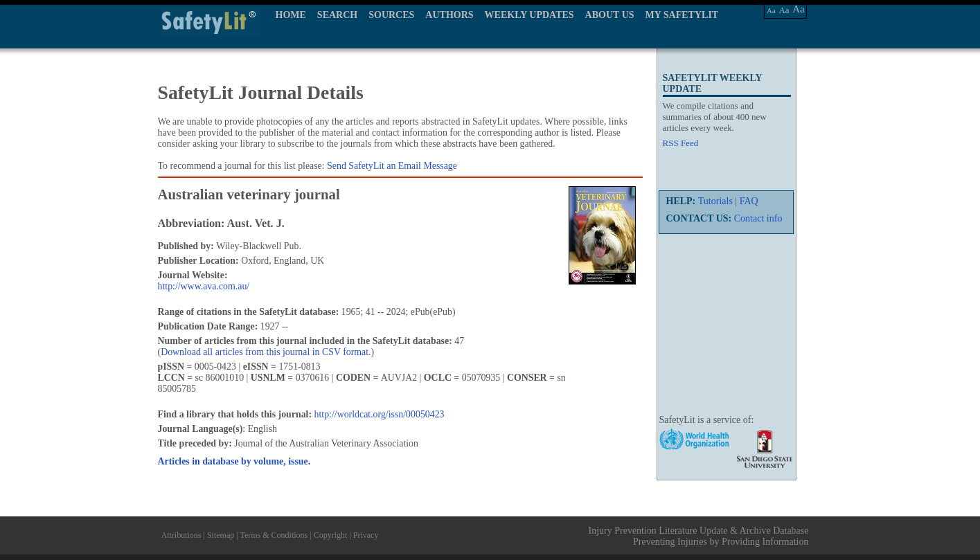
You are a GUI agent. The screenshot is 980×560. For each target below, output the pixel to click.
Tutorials (715, 201)
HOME (291, 15)
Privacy (366, 535)
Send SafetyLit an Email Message (392, 166)
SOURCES (391, 15)
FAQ (749, 201)
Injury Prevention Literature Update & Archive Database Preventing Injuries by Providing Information (699, 536)
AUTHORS (449, 15)
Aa (771, 10)
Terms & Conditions (274, 535)
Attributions (181, 535)
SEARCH (337, 15)
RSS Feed (681, 143)
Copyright (331, 535)
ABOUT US (610, 15)
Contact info (758, 218)
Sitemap (221, 535)
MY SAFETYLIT (682, 15)
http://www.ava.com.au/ (204, 286)
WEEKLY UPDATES (529, 15)
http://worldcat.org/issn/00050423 (380, 414)
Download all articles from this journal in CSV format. (266, 352)
